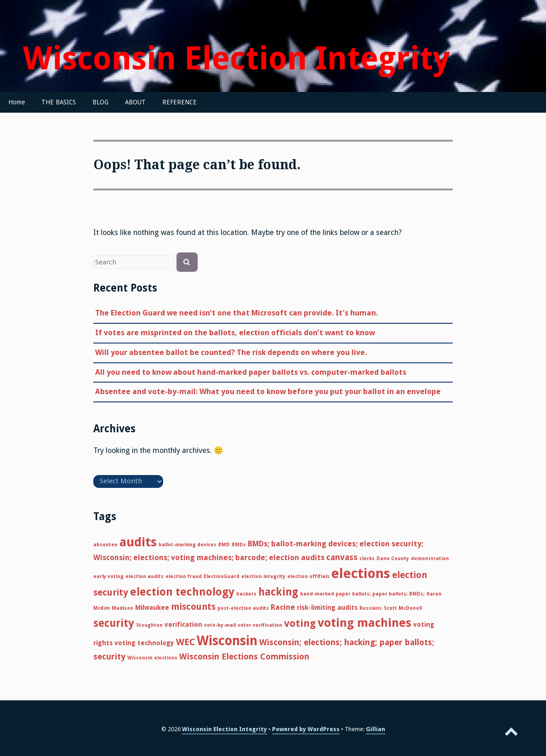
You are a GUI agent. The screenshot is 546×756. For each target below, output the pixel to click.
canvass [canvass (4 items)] (342, 557)
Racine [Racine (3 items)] (283, 607)
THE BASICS (59, 102)
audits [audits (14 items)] (138, 542)
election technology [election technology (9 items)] (182, 592)
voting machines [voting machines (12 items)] (364, 623)
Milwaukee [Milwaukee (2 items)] (152, 607)
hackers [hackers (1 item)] (246, 594)
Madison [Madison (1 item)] (122, 608)
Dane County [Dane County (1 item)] (393, 558)
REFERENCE (179, 102)
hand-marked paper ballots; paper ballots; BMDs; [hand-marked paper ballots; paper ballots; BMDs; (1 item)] (362, 594)
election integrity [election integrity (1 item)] (263, 576)
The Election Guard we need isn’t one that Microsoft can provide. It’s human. (236, 313)
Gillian (375, 729)
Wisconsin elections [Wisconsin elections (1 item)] (152, 658)
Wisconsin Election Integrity (236, 59)
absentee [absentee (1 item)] (105, 545)
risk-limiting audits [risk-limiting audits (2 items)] (327, 607)
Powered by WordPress (306, 729)
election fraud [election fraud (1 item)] (184, 576)
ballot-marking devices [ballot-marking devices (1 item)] (188, 545)
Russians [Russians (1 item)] (371, 608)
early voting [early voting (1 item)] (108, 576)
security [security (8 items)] (114, 623)
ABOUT (135, 102)
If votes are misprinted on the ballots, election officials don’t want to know (235, 333)
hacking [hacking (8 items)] (278, 592)
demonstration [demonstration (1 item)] (430, 558)
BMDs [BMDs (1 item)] (239, 545)
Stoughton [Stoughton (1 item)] (149, 625)
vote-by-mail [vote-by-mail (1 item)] (220, 625)
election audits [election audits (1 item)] (145, 576)
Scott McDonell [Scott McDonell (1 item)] (403, 608)
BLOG (100, 102)
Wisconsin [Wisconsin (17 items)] (227, 641)
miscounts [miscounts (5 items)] (193, 607)
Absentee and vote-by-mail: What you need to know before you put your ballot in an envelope (268, 392)
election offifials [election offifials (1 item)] (308, 576)
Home (17, 102)
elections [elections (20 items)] (361, 573)
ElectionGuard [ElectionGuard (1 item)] (222, 576)
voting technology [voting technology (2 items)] (144, 643)
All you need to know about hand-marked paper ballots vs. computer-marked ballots (251, 372)
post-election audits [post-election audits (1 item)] (243, 608)
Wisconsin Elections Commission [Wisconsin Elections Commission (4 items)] (244, 656)
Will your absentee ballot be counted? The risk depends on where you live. (231, 352)
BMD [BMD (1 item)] (224, 545)
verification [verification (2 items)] (183, 624)
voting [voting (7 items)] (300, 623)
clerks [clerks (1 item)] (367, 558)
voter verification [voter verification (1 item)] (260, 625)
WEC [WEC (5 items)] (185, 642)
